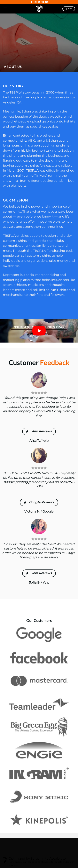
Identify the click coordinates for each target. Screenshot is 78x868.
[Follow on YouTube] (46, 2)
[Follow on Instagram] (35, 2)
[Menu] (5, 9)
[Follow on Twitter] (39, 2)
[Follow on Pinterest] (43, 2)
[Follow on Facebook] (32, 2)
